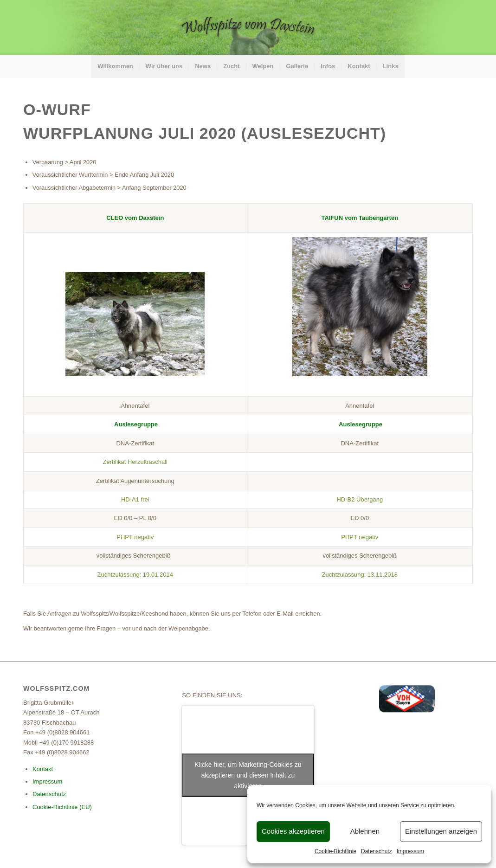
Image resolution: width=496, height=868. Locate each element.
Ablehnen (365, 831)
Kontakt (43, 769)
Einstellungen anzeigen (441, 831)
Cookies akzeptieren (293, 831)
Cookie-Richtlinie (335, 851)
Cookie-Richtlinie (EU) (62, 807)
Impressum (410, 851)
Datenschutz (377, 851)
